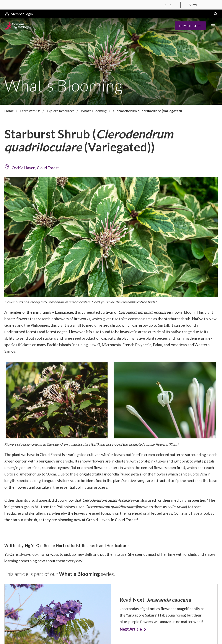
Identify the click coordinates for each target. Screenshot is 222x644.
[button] (215, 14)
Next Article (131, 629)
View (193, 5)
